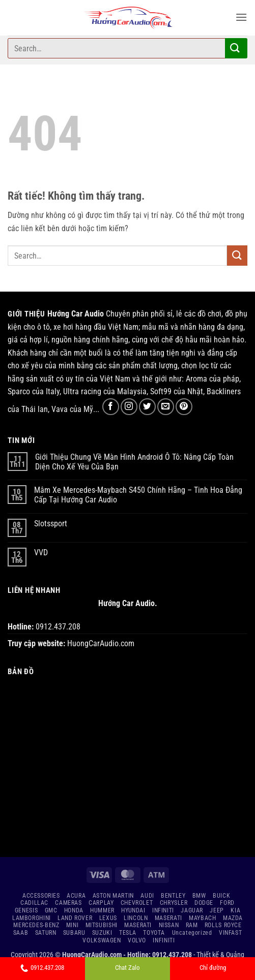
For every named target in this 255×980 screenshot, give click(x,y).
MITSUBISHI (102, 925)
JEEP (217, 910)
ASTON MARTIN (113, 896)
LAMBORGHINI (32, 918)
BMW (199, 896)
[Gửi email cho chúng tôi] (166, 407)
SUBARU (74, 933)
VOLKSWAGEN (102, 940)
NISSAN (169, 925)
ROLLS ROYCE (223, 925)
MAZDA (233, 918)
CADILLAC (34, 903)
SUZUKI (102, 933)
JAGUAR (192, 910)
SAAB (21, 933)
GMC (51, 910)
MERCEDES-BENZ (36, 925)
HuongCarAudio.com (101, 643)
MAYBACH (202, 918)
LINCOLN (136, 918)
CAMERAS (68, 903)
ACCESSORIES (41, 896)
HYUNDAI (133, 910)
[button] (241, 17)
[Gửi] (235, 48)
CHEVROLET (137, 903)
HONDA (74, 910)
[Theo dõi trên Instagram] (129, 407)
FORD (227, 903)
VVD (41, 552)
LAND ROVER (75, 918)
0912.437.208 (42, 968)
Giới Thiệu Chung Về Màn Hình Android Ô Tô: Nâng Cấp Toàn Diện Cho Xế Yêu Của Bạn (134, 462)
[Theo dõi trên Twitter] (147, 407)
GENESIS (26, 910)
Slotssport (51, 524)
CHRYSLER (174, 903)
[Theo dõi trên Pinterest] (184, 407)
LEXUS (108, 918)
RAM (192, 925)
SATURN (46, 933)
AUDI (147, 896)
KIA (235, 910)
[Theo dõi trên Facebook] (111, 407)
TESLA (128, 933)
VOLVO (137, 940)
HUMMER (102, 910)
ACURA (76, 896)
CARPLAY (101, 903)
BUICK (221, 896)
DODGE (204, 903)
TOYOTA (154, 933)
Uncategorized (192, 933)
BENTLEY (173, 896)
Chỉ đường (213, 968)
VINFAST (230, 933)
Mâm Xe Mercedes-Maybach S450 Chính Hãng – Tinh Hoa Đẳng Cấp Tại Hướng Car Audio (138, 495)
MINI (72, 925)
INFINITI (163, 910)
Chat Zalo (127, 968)
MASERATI (168, 918)
